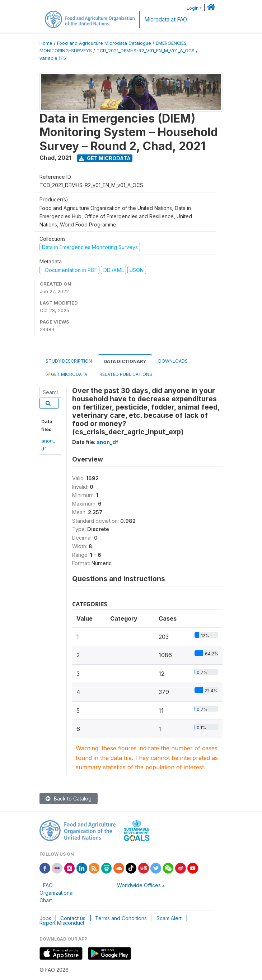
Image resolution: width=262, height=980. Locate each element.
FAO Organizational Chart (57, 893)
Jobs (45, 918)
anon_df (107, 442)
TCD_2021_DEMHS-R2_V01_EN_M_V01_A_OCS (146, 51)
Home (46, 43)
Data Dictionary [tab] (125, 361)
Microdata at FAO (166, 20)
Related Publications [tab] (126, 374)
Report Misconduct (62, 923)
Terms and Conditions (121, 918)
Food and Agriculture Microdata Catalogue (104, 43)
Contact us (73, 918)
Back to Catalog (69, 799)
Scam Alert (169, 918)
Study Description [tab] (69, 361)
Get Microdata (105, 158)
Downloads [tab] (173, 361)
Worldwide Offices (139, 885)
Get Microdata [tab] (66, 374)
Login (193, 8)
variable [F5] (53, 58)
